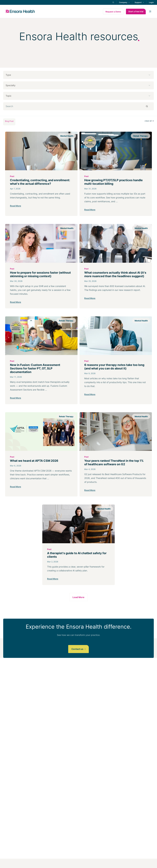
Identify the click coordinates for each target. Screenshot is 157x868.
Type (8, 75)
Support (138, 2)
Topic (9, 96)
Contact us (78, 649)
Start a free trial (136, 11)
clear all (149, 121)
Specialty (11, 85)
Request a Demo (113, 12)
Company (123, 2)
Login (151, 2)
